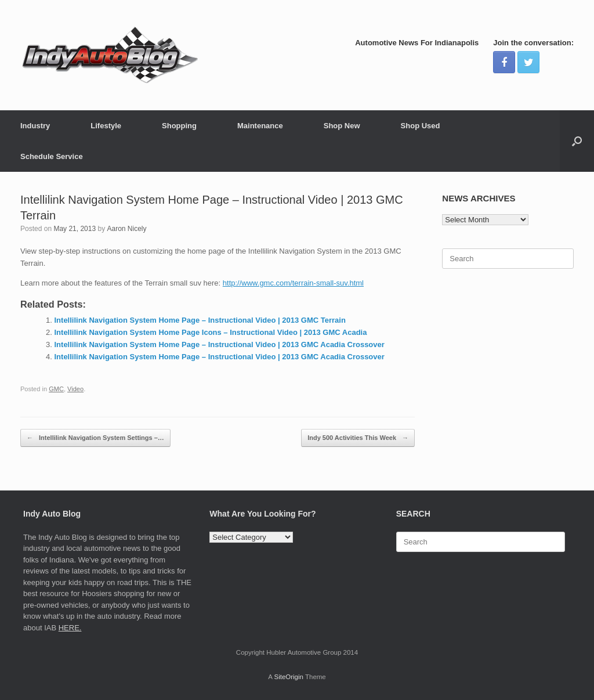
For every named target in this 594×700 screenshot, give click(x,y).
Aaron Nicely (126, 229)
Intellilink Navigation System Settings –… (95, 438)
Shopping (179, 126)
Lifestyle (106, 126)
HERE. (70, 628)
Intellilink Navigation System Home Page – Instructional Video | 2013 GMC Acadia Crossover (220, 344)
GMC (56, 389)
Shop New (342, 126)
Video (75, 389)
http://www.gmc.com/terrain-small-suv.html (293, 283)
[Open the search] (577, 141)
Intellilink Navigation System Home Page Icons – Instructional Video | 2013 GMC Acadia (211, 332)
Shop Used (421, 126)
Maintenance (260, 126)
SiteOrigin (289, 677)
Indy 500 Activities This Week (358, 438)
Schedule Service (52, 156)
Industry (35, 126)
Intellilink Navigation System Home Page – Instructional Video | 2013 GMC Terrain (200, 320)
